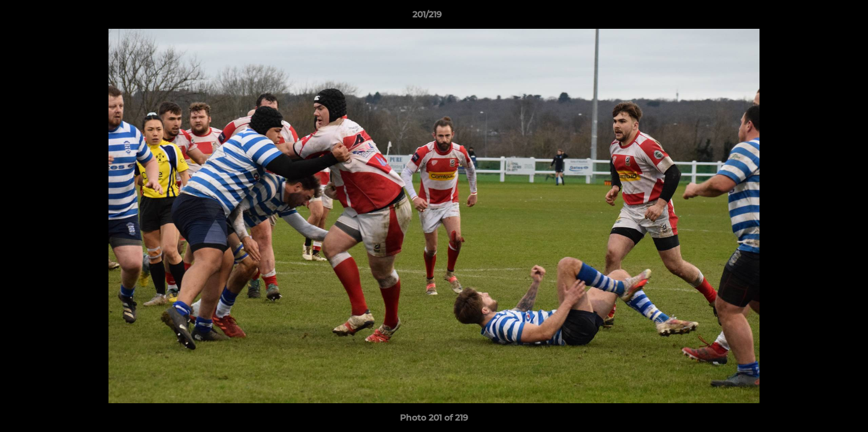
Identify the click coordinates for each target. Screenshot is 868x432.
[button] (818, 17)
